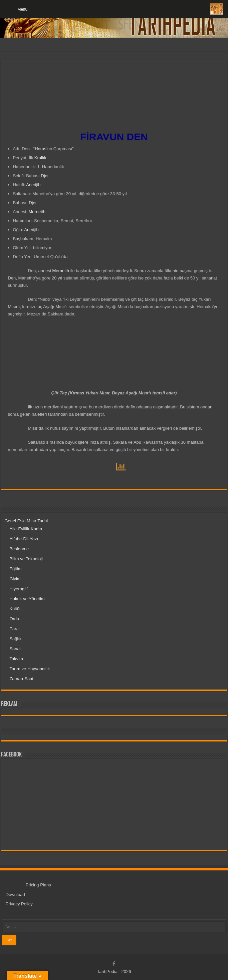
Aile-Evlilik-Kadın (26, 529)
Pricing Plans (38, 885)
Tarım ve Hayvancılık (30, 669)
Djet (45, 176)
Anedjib (33, 185)
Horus (41, 149)
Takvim (16, 659)
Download (15, 895)
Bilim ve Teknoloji (26, 559)
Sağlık (15, 639)
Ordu (14, 619)
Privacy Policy (19, 904)
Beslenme (19, 549)
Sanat (15, 649)
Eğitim (15, 569)
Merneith (37, 212)
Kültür (15, 609)
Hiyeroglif (18, 589)
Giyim (15, 579)
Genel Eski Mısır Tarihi (26, 521)
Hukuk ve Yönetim (27, 599)
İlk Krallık (38, 158)
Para (14, 629)
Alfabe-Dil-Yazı (24, 539)
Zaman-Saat (21, 679)
